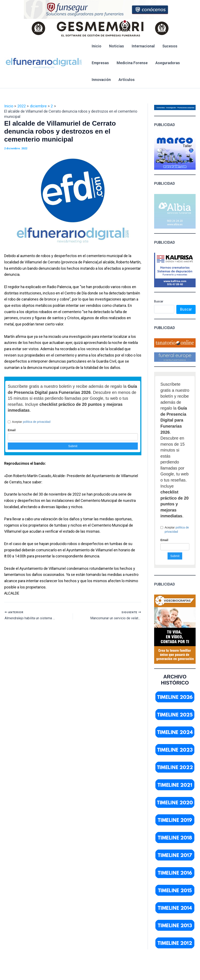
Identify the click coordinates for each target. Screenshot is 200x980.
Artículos (126, 80)
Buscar (159, 301)
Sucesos (169, 46)
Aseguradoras (167, 63)
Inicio (97, 46)
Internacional (143, 46)
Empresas (100, 63)
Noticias (116, 46)
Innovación (101, 80)
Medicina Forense (132, 63)
